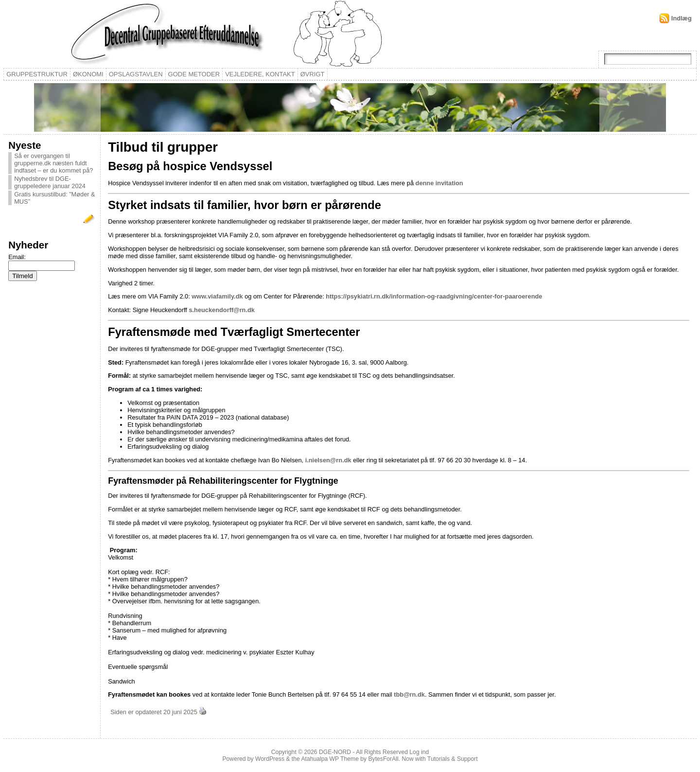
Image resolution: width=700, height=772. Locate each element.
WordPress (270, 759)
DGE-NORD (335, 752)
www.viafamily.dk (217, 296)
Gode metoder (194, 74)
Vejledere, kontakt (260, 74)
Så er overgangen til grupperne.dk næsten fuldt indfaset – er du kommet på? (53, 163)
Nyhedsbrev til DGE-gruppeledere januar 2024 (50, 182)
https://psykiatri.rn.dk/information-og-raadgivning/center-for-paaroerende (434, 296)
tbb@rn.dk (409, 694)
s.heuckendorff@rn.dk (222, 310)
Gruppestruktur (37, 74)
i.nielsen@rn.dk (328, 460)
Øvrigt (313, 74)
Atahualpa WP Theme (330, 759)
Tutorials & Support (453, 759)
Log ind (419, 752)
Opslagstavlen (136, 74)
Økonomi (88, 74)
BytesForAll (384, 759)
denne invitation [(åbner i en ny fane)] (439, 183)
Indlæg (682, 18)
